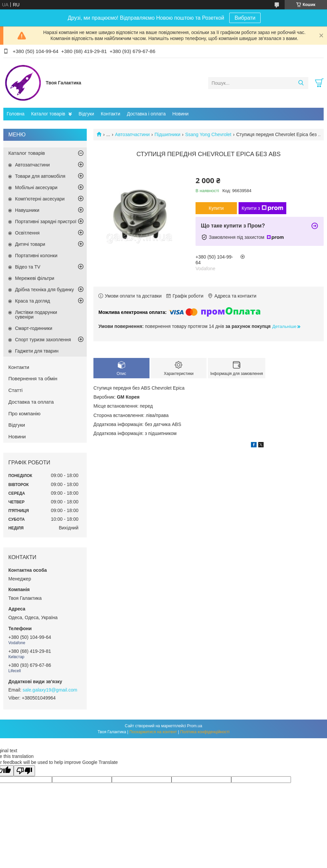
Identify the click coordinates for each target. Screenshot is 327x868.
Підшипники (167, 134)
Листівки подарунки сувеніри (36, 315)
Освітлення (27, 233)
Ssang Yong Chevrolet (208, 134)
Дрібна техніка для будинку (45, 290)
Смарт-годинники (34, 328)
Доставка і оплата (146, 114)
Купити (216, 208)
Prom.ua (195, 726)
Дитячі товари (30, 244)
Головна (16, 114)
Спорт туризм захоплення (43, 340)
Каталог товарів (48, 114)
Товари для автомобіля (40, 176)
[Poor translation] (24, 771)
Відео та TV (28, 267)
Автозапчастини (132, 134)
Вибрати (245, 18)
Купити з (262, 208)
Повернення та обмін (33, 378)
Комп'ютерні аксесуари (40, 199)
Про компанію (24, 413)
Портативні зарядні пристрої (46, 222)
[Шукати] (301, 83)
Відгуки (86, 114)
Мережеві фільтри (35, 278)
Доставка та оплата (31, 402)
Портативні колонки (36, 256)
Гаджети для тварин (37, 351)
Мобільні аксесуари (36, 187)
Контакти (110, 114)
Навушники (27, 210)
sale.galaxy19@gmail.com (50, 690)
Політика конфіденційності (205, 732)
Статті (16, 390)
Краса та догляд (33, 301)
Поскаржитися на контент (153, 732)
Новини (180, 114)
